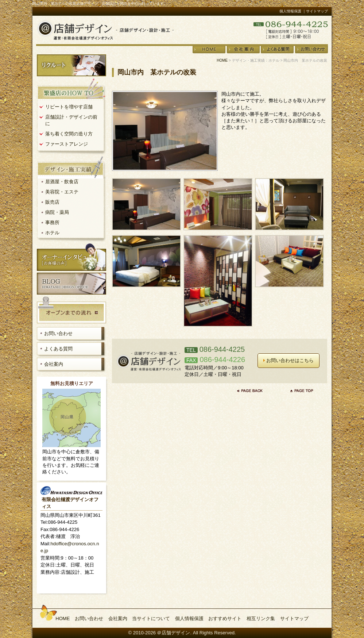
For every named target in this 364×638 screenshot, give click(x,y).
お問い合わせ (58, 333)
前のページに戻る (252, 391)
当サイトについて (151, 618)
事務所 (52, 222)
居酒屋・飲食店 (62, 182)
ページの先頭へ (302, 391)
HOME (222, 60)
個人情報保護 (290, 11)
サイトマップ (294, 618)
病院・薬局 (57, 212)
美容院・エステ (62, 192)
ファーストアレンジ (67, 144)
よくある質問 (58, 349)
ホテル (52, 233)
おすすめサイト (225, 618)
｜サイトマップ (315, 11)
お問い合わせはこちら (289, 360)
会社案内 (54, 364)
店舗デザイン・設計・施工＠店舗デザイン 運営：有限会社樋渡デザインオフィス (105, 30)
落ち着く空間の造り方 (69, 134)
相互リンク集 (261, 618)
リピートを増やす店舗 (69, 107)
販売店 (52, 202)
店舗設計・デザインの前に (71, 120)
